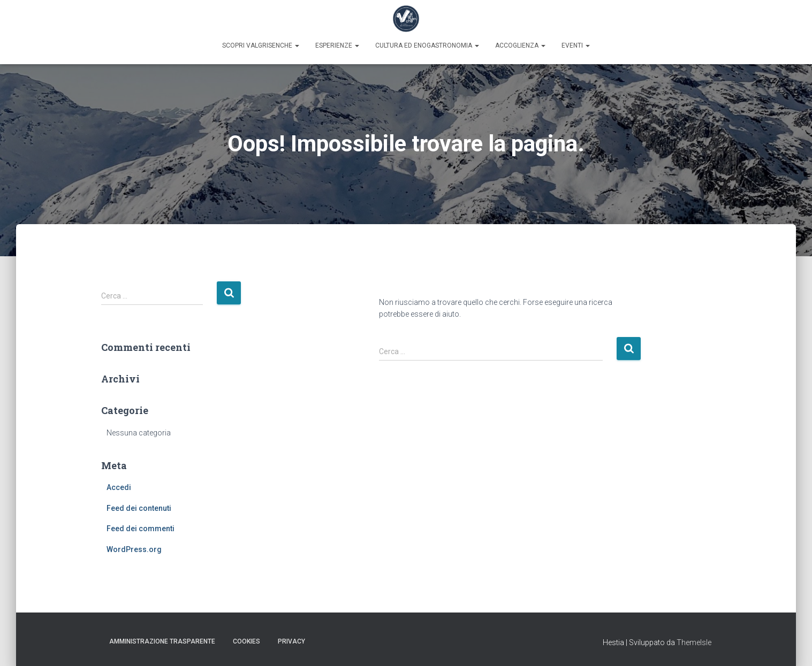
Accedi (119, 487)
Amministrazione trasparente (162, 641)
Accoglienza (520, 45)
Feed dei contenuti (139, 508)
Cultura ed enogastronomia (427, 45)
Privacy (291, 641)
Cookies (246, 641)
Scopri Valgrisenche (261, 45)
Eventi (576, 45)
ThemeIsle (694, 642)
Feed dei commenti (141, 529)
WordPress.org (134, 549)
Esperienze (337, 45)
